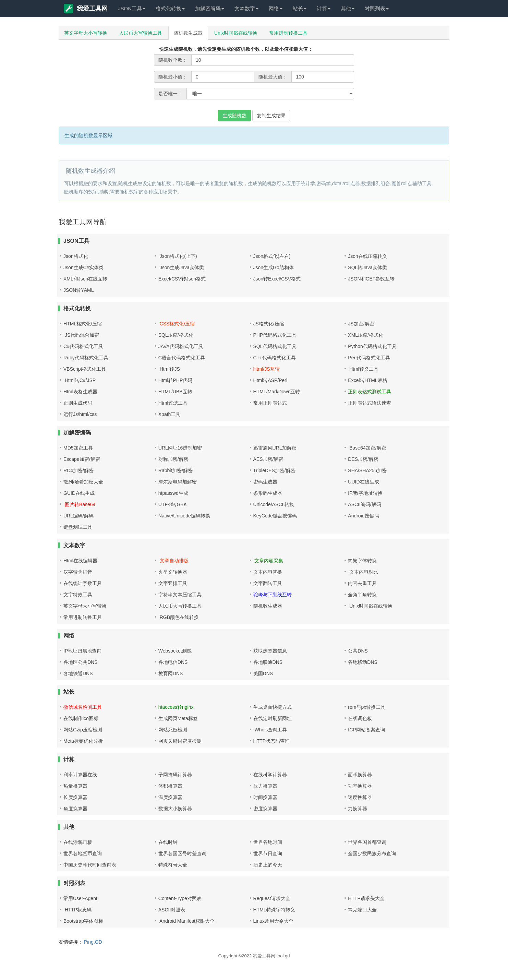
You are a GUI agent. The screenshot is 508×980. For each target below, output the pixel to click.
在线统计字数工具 (83, 583)
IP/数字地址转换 (365, 493)
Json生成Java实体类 (181, 267)
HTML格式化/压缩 (83, 324)
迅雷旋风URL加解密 (275, 448)
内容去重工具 (362, 583)
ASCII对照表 (172, 910)
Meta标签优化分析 (83, 741)
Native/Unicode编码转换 (184, 516)
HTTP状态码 (77, 910)
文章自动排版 (173, 561)
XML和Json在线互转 (85, 279)
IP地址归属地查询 (82, 651)
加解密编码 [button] (210, 8)
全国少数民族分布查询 (372, 853)
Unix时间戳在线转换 (236, 33)
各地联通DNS (268, 662)
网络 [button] (276, 8)
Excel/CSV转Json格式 (182, 279)
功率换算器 (360, 786)
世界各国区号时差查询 (182, 853)
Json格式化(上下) (178, 256)
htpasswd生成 (173, 493)
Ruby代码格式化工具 (86, 358)
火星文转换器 (173, 572)
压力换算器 (265, 786)
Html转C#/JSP (80, 380)
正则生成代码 (78, 403)
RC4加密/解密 (78, 470)
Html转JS (169, 369)
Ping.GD (93, 942)
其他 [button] (348, 8)
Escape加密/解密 (82, 459)
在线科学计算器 (270, 775)
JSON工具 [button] (132, 8)
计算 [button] (324, 8)
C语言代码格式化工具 (182, 358)
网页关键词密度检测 (180, 741)
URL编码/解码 (78, 516)
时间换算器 (265, 797)
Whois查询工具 (270, 730)
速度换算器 (360, 797)
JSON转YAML (78, 290)
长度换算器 (75, 797)
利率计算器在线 (80, 775)
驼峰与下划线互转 (273, 595)
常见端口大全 (362, 910)
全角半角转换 (362, 595)
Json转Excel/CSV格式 (277, 279)
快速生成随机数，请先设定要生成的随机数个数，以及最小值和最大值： (236, 49)
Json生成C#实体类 (83, 267)
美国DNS (263, 673)
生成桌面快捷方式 (273, 707)
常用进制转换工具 (288, 33)
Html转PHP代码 (176, 380)
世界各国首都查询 (367, 842)
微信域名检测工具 (83, 707)
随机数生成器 (188, 33)
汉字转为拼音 (78, 572)
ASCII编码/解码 (364, 504)
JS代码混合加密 (81, 335)
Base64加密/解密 (367, 448)
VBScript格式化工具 (85, 369)
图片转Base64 (79, 504)
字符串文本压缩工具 (180, 595)
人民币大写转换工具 (141, 33)
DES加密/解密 (363, 459)
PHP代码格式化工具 (275, 335)
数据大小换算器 (175, 809)
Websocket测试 (175, 651)
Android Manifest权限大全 (186, 921)
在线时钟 (168, 842)
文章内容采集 (268, 561)
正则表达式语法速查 (370, 403)
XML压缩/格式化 (366, 335)
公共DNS (358, 651)
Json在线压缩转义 (367, 256)
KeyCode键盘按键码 (275, 516)
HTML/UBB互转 (175, 392)
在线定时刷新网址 (273, 718)
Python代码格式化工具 (372, 346)
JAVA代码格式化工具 (181, 346)
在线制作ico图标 (81, 718)
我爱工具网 (86, 9)
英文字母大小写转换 (86, 33)
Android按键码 (363, 516)
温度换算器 (170, 797)
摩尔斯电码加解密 (178, 482)
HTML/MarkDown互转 (277, 392)
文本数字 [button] (246, 8)
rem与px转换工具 (367, 707)
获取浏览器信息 (270, 651)
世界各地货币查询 (83, 853)
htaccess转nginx (176, 707)
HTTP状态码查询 (272, 741)
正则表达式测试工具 (370, 392)
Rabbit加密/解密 (176, 470)
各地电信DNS (173, 662)
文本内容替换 (268, 572)
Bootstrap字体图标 (83, 921)
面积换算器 (360, 775)
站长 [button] (300, 8)
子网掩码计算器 (175, 775)
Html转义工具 (363, 369)
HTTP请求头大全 (366, 898)
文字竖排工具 (173, 583)
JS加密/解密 (361, 324)
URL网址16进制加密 (180, 448)
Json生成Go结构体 (274, 267)
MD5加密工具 (78, 448)
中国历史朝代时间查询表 (90, 865)
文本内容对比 (363, 572)
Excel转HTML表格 (367, 380)
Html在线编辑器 (80, 561)
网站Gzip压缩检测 (83, 730)
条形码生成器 (268, 493)
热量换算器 (75, 786)
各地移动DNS (363, 662)
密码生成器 (265, 482)
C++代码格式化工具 (275, 358)
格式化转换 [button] (170, 8)
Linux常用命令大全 (273, 921)
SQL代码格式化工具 (275, 346)
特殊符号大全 (173, 865)
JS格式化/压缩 (269, 324)
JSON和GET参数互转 (371, 279)
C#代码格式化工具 (83, 346)
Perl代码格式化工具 (369, 358)
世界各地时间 (268, 842)
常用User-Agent (80, 898)
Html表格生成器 (80, 392)
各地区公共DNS (81, 662)
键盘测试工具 (78, 527)
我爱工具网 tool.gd (271, 956)
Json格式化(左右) (272, 256)
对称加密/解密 (173, 459)
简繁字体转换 (362, 561)
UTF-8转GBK (173, 504)
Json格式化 (76, 256)
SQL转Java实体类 (367, 267)
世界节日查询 (268, 853)
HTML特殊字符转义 (274, 910)
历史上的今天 (268, 865)
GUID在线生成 (79, 493)
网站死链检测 (173, 730)
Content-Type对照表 (180, 898)
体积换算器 (170, 786)
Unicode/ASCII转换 (274, 504)
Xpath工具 (170, 414)
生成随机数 (234, 116)
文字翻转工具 (268, 583)
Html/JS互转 (267, 369)
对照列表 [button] (377, 8)
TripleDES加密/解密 (274, 470)
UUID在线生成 (363, 482)
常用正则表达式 (270, 403)
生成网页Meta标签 (178, 718)
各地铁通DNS (78, 673)
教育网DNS (171, 673)
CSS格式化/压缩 (177, 324)
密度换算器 (265, 809)
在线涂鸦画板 (78, 842)
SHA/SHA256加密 (367, 470)
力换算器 (358, 809)
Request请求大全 (272, 898)
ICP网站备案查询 (366, 730)
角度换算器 (75, 809)
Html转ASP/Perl (270, 380)
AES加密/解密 (268, 459)
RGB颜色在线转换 (179, 617)
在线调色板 (360, 718)
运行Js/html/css (80, 414)
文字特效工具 (78, 595)
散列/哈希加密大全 (83, 482)
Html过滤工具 (173, 403)
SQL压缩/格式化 (176, 335)
